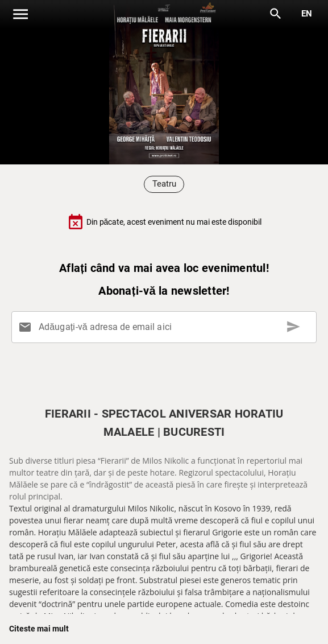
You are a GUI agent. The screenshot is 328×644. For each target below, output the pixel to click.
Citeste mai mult (39, 629)
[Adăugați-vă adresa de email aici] (166, 327)
